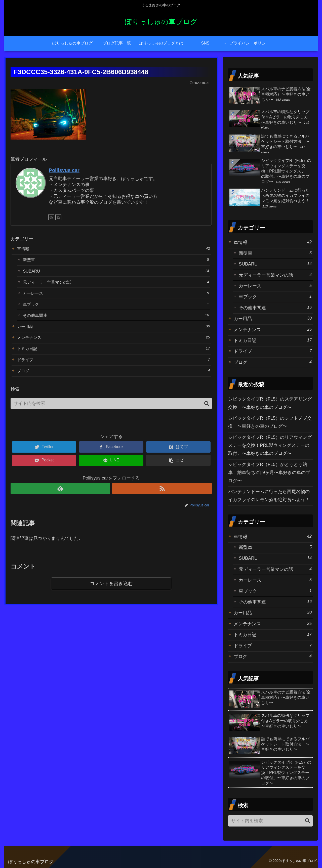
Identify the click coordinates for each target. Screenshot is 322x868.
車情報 (114, 249)
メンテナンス (114, 343)
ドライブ (114, 367)
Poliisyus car (64, 170)
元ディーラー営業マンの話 (116, 284)
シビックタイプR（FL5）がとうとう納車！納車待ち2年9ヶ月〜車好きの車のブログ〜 (269, 473)
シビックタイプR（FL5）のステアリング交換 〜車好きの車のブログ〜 (270, 403)
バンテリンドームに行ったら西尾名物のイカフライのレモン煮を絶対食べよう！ (269, 496)
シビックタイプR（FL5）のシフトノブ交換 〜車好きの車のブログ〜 (270, 422)
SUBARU (116, 272)
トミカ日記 (114, 355)
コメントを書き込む (111, 593)
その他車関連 (116, 320)
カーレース (116, 296)
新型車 (116, 261)
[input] (111, 412)
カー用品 (114, 332)
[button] (207, 412)
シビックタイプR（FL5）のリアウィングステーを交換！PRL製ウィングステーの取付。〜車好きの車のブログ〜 (270, 445)
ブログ (114, 379)
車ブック (116, 308)
